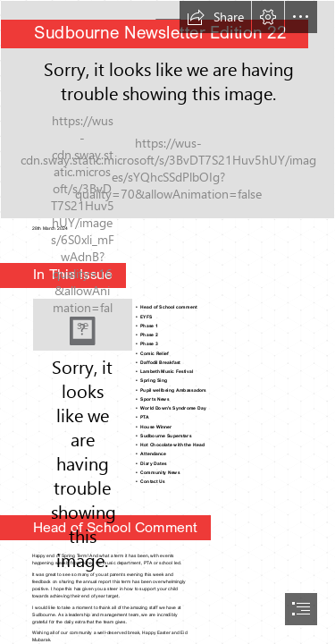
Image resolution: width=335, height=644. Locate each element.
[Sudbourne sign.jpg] (167, 110)
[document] (167, 322)
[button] (215, 17)
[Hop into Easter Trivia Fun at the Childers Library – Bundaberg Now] (83, 325)
